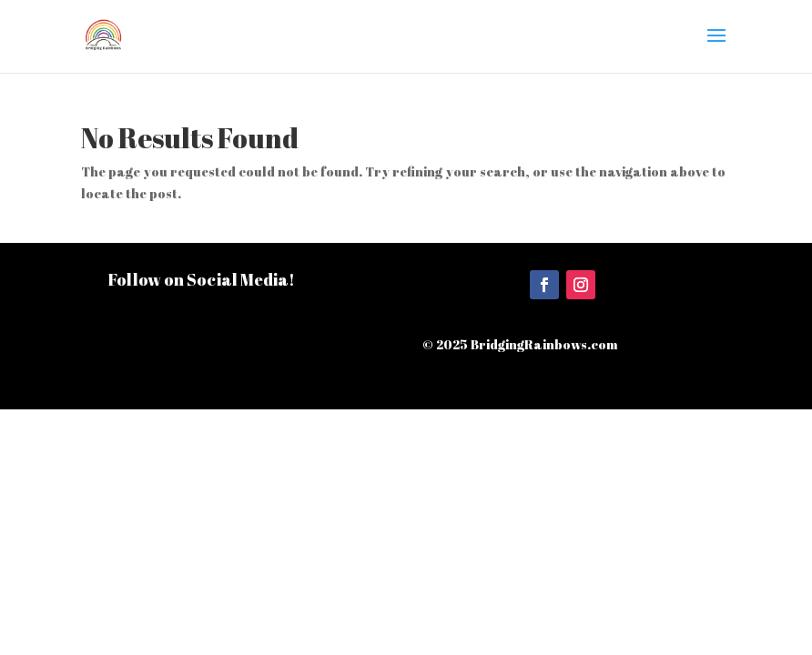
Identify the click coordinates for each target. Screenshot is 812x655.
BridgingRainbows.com (544, 344)
